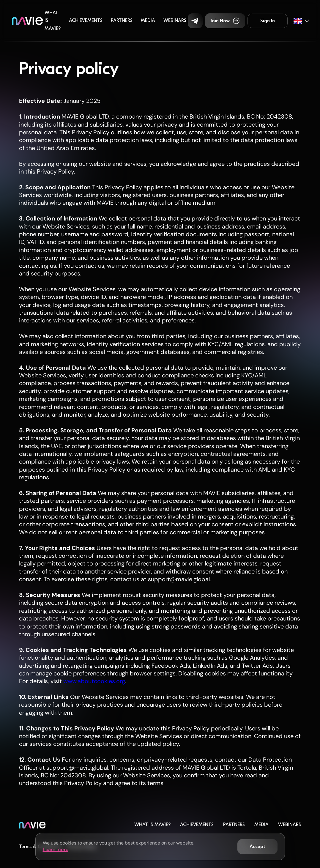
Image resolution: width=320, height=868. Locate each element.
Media (148, 21)
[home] (27, 21)
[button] (195, 21)
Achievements (86, 21)
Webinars (175, 21)
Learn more (56, 849)
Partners (122, 21)
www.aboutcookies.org (93, 681)
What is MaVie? (53, 21)
